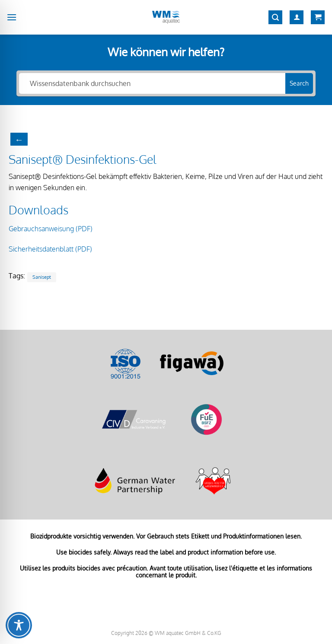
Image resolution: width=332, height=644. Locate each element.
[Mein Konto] (297, 18)
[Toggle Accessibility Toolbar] (19, 625)
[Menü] (12, 17)
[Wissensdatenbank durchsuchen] (152, 83)
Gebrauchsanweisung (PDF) (51, 229)
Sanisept (42, 277)
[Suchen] (275, 18)
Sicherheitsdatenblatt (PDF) (50, 249)
